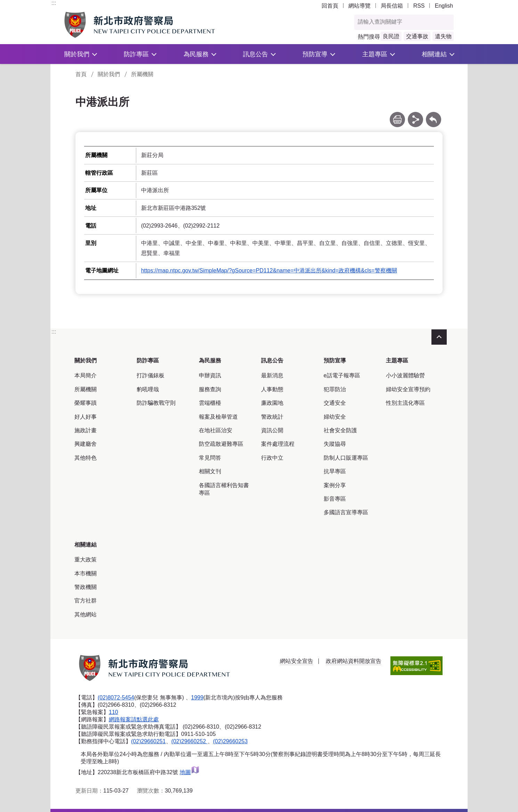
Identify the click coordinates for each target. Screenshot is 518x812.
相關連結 (434, 54)
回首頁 (330, 6)
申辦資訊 (210, 375)
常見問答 (210, 458)
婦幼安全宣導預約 (408, 389)
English (444, 6)
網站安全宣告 (297, 661)
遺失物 (443, 36)
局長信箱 (392, 6)
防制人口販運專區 (346, 458)
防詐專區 (136, 54)
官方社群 (86, 601)
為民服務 (196, 54)
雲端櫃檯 (210, 403)
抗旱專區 (335, 471)
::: (54, 3)
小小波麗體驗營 (405, 375)
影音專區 (335, 499)
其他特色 (86, 458)
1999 (197, 698)
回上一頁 (434, 115)
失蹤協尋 (335, 444)
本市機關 (86, 573)
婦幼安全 (335, 417)
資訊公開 (272, 430)
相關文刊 (210, 471)
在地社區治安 (216, 430)
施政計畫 (86, 430)
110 (114, 712)
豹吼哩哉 (148, 389)
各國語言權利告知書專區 (224, 489)
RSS (419, 6)
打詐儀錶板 (151, 375)
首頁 (81, 74)
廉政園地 (272, 403)
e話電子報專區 (342, 375)
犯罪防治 (335, 389)
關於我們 (77, 54)
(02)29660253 (230, 741)
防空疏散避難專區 (221, 444)
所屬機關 (142, 74)
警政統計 (272, 417)
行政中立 (272, 458)
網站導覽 (359, 6)
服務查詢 (210, 389)
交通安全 (335, 403)
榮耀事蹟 (86, 403)
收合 (439, 337)
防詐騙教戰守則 (156, 403)
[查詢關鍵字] (397, 22)
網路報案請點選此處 (134, 719)
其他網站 (86, 614)
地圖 (190, 772)
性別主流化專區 (405, 403)
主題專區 (375, 54)
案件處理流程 (278, 444)
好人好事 (86, 417)
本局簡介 (86, 375)
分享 (415, 115)
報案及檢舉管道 (218, 417)
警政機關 (86, 587)
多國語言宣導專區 (346, 512)
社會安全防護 (340, 430)
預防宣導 (315, 54)
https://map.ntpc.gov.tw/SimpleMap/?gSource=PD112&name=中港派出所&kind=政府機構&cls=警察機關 (269, 270)
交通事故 (417, 36)
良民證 (391, 36)
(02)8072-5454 (116, 698)
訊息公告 (256, 54)
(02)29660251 (148, 741)
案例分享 (335, 485)
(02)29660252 (189, 741)
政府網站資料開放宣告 (354, 661)
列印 (397, 115)
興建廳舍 (86, 444)
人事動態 (272, 389)
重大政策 (86, 560)
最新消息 (272, 375)
